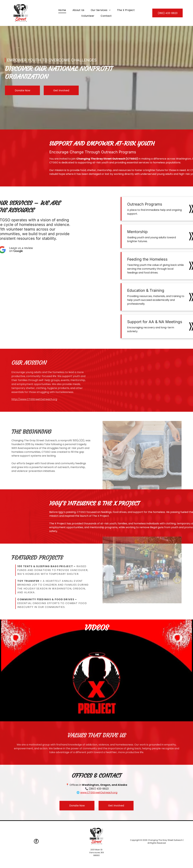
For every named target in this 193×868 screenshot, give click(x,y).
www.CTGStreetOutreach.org (99, 793)
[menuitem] (62, 10)
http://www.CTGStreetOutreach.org (34, 399)
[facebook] (36, 842)
